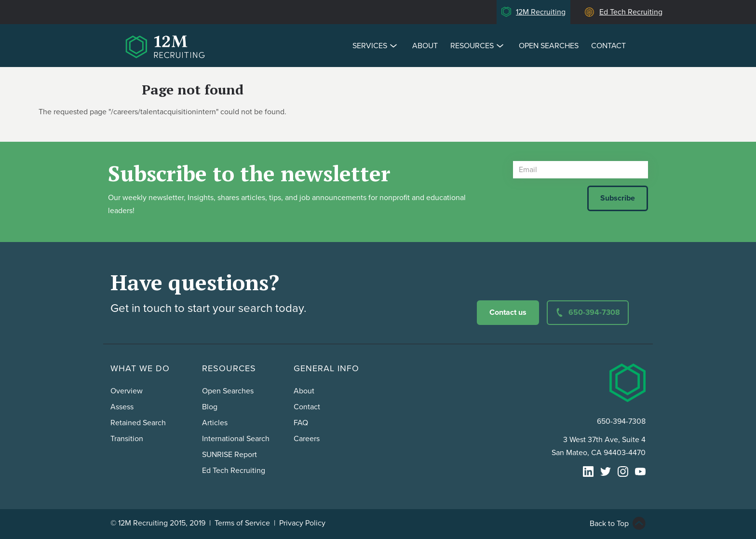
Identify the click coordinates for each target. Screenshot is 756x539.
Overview (127, 391)
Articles (215, 423)
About (425, 46)
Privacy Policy (302, 523)
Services (376, 46)
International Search (236, 439)
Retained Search (138, 423)
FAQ (301, 423)
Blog (210, 407)
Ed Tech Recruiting (631, 12)
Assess (122, 407)
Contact (608, 46)
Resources (478, 46)
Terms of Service (242, 523)
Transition (127, 439)
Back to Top (609, 524)
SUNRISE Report (229, 455)
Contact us (508, 312)
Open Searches (549, 46)
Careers (307, 439)
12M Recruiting (541, 12)
